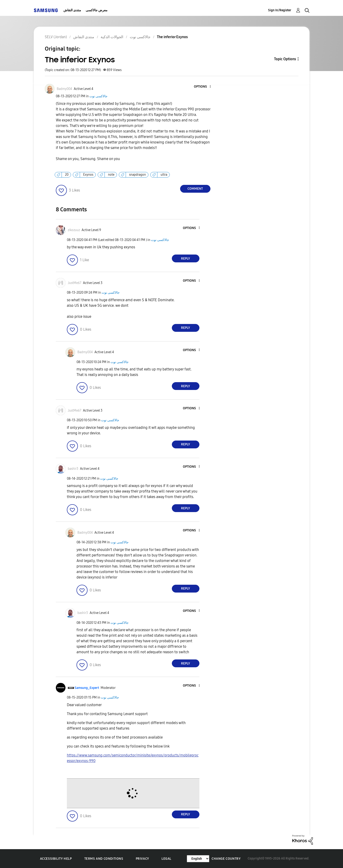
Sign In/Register (280, 10)
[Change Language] (198, 859)
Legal (166, 859)
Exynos (88, 175)
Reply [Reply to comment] (186, 259)
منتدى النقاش (72, 10)
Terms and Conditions (104, 859)
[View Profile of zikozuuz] (74, 230)
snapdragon (137, 175)
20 (67, 175)
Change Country (226, 859)
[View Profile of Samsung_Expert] (87, 688)
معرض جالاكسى (97, 10)
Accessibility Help (56, 859)
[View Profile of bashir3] (73, 469)
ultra (164, 175)
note (111, 175)
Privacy (142, 859)
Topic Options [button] (285, 59)
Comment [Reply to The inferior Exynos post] (195, 189)
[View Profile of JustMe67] (75, 283)
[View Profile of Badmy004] (64, 89)
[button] (202, 87)
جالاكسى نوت (98, 96)
